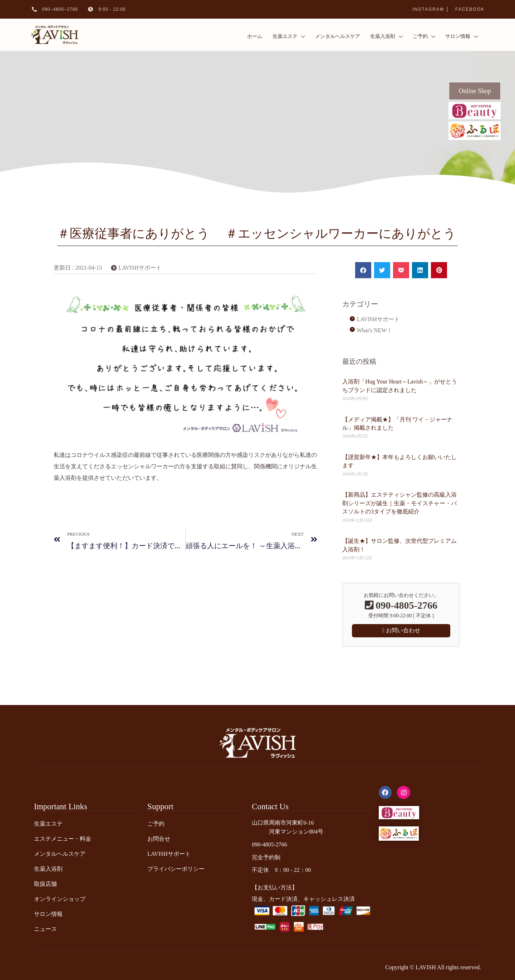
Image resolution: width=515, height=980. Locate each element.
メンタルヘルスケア (327, 35)
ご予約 (419, 35)
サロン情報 (458, 35)
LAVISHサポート (140, 268)
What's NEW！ (374, 330)
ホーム (239, 35)
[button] (363, 270)
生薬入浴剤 (379, 35)
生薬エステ (275, 35)
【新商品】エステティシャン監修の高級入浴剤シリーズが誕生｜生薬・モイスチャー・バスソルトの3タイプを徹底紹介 (399, 503)
